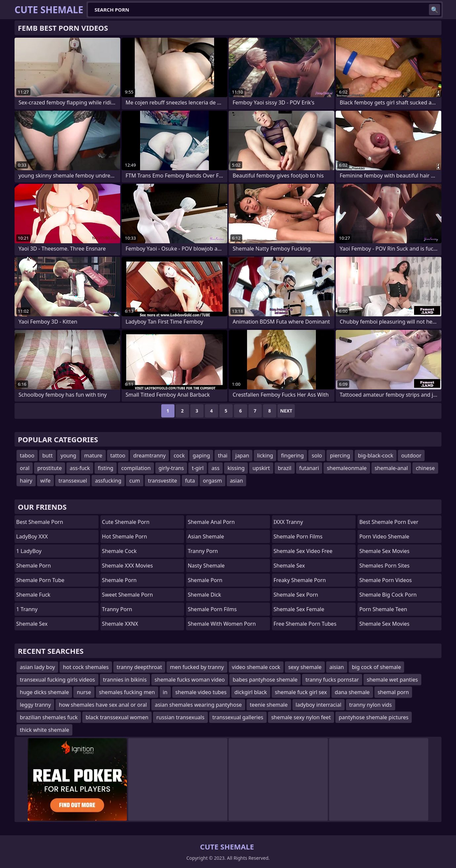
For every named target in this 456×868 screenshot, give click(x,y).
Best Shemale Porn (40, 522)
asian (237, 481)
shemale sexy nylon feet (301, 717)
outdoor (411, 455)
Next (286, 411)
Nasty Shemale (206, 566)
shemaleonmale (347, 468)
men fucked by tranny (197, 667)
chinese (425, 468)
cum (135, 481)
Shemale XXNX (120, 624)
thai (223, 455)
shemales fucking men (127, 692)
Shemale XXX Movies (128, 566)
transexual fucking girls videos (57, 680)
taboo (27, 455)
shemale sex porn (296, 595)
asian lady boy (37, 667)
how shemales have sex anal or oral (103, 705)
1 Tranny (27, 609)
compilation (136, 468)
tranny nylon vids (371, 705)
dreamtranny (149, 455)
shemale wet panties (392, 680)
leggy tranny (35, 705)
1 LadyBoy (29, 551)
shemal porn (393, 692)
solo (317, 455)
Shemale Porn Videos (385, 580)
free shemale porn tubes (305, 624)
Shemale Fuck (33, 595)
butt (47, 455)
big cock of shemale (377, 667)
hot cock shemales (86, 667)
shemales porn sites (384, 566)
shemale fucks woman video (190, 680)
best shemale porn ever (389, 522)
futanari (309, 468)
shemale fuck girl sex (301, 692)
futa (190, 481)
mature (93, 455)
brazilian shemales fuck (49, 717)
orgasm (212, 481)
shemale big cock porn (388, 595)
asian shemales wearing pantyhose (198, 705)
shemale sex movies (384, 624)
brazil (285, 468)
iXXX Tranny (288, 522)
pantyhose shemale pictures (374, 717)
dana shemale (352, 692)
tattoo (118, 455)
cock (179, 455)
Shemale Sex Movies (384, 551)
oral (25, 468)
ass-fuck (80, 468)
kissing (236, 468)
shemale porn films (298, 536)
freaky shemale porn (300, 580)
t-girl (198, 468)
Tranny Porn (117, 609)
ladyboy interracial (319, 705)
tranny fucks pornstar (332, 680)
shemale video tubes (201, 692)
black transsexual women (117, 717)
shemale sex (289, 566)
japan (242, 455)
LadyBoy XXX (32, 536)
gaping (201, 455)
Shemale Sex (32, 624)
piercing (340, 455)
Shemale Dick (204, 595)
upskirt (261, 468)
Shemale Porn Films (212, 609)
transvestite (163, 481)
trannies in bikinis (125, 680)
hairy (26, 481)
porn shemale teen (383, 609)
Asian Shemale (206, 536)
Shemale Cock (119, 551)
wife (45, 481)
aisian (337, 667)
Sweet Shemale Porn (128, 595)
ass (215, 468)
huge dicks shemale (44, 692)
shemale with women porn (222, 624)
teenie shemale (269, 705)
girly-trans (171, 468)
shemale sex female (299, 609)
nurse (84, 692)
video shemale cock (256, 667)
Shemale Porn (34, 566)
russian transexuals (180, 717)
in (165, 692)
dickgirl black (251, 692)
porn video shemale (384, 536)
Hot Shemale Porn (125, 536)
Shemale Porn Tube (40, 580)
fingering (292, 455)
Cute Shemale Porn (126, 522)
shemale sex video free (303, 551)
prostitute (50, 468)
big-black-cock (376, 455)
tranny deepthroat (139, 667)
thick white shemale (44, 730)
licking (265, 455)
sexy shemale (305, 667)
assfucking (108, 481)
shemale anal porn (211, 522)
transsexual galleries (238, 717)
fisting (106, 468)
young (68, 455)
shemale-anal (391, 468)
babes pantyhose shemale (265, 680)
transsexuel (73, 481)
